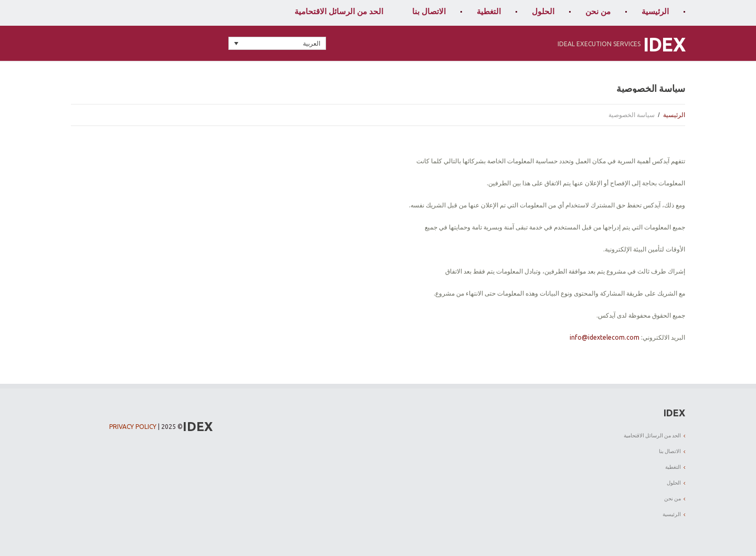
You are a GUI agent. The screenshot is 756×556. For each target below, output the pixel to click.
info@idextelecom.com (605, 337)
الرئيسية (655, 11)
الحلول (543, 11)
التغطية (489, 11)
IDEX (664, 44)
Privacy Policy (133, 427)
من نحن (598, 11)
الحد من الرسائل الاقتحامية (339, 11)
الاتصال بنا (429, 11)
